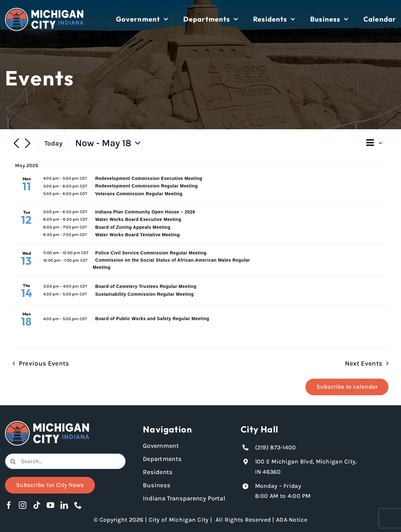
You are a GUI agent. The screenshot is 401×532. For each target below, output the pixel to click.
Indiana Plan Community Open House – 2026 (145, 212)
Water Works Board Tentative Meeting (138, 235)
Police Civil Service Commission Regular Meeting (151, 253)
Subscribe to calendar (347, 387)
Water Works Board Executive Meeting (138, 219)
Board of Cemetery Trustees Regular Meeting (146, 286)
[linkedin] (64, 505)
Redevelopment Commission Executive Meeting (149, 178)
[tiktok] (37, 505)
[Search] (13, 461)
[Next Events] (28, 144)
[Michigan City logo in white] (44, 11)
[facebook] (9, 505)
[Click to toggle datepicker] (110, 143)
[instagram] (23, 505)
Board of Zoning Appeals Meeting (133, 227)
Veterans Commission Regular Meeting (139, 194)
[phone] (78, 505)
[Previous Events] (16, 144)
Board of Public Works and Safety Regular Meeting (152, 319)
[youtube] (50, 505)
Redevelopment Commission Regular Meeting (146, 186)
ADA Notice (292, 520)
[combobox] (65, 461)
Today (53, 143)
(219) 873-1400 (276, 448)
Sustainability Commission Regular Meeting (145, 294)
